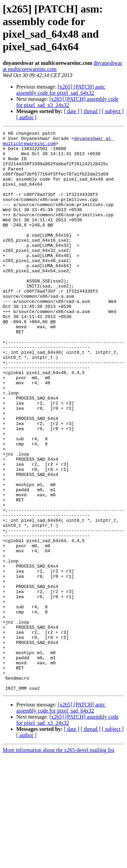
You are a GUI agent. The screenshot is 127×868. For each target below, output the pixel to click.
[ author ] (26, 117)
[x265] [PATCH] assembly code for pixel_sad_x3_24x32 (67, 102)
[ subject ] (113, 111)
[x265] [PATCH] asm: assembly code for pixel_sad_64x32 (61, 90)
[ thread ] (91, 111)
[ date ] (72, 111)
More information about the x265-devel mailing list (59, 862)
